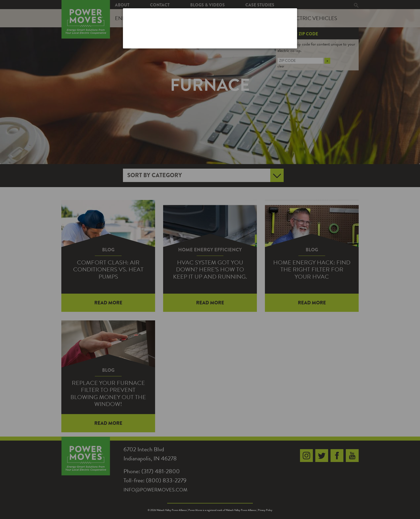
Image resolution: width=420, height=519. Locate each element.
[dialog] (210, 28)
